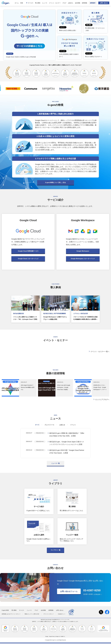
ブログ (64, 3)
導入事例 (38, 3)
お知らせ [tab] (62, 425)
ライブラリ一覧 (55, 551)
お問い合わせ (104, 3)
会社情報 (78, 3)
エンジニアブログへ (102, 400)
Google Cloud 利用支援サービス (28, 251)
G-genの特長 (5, 611)
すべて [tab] (37, 425)
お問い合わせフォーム (69, 592)
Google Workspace (83, 251)
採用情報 (84, 3)
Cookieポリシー (62, 615)
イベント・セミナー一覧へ (100, 352)
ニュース (45, 3)
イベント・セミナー (55, 3)
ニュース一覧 (55, 464)
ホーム (17, 3)
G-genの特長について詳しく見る (55, 183)
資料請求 (93, 3)
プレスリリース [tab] (49, 425)
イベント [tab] (73, 425)
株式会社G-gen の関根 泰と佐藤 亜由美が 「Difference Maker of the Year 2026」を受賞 (67, 435)
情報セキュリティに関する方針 (32, 615)
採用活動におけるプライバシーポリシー (11, 615)
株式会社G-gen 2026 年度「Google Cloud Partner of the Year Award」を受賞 (67, 452)
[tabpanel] (55, 443)
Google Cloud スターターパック (28, 259)
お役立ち (71, 3)
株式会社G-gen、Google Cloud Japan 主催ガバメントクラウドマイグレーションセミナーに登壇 (67, 443)
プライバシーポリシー (49, 615)
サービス (31, 3)
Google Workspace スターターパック (83, 259)
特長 (22, 3)
